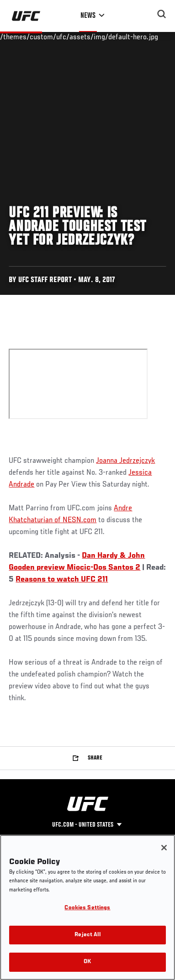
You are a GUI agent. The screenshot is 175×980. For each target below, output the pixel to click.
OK (87, 962)
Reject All (87, 935)
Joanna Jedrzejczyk (125, 461)
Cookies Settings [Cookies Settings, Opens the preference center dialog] (87, 908)
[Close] (164, 848)
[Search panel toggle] (162, 14)
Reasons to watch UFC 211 (62, 580)
